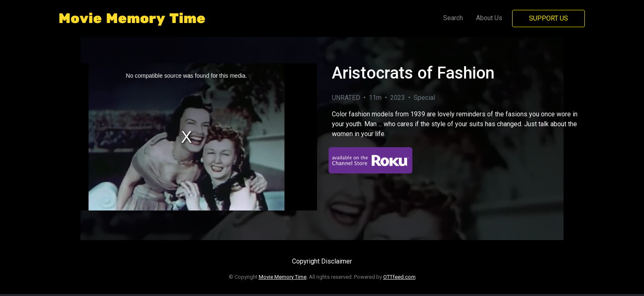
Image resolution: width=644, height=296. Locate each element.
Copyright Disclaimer (322, 261)
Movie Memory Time (283, 277)
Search (453, 18)
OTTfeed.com (399, 277)
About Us (489, 18)
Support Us (549, 18)
